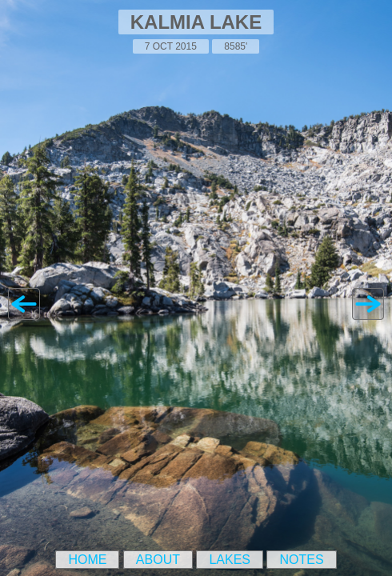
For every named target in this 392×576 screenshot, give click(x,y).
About (158, 560)
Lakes (230, 560)
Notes (301, 560)
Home (87, 560)
